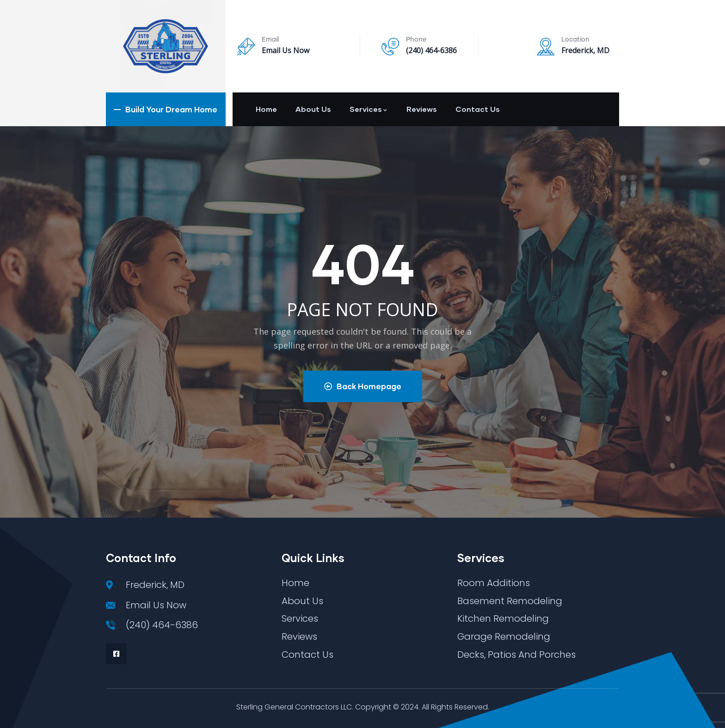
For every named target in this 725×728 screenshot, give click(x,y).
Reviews (422, 109)
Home (266, 109)
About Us (313, 109)
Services (369, 109)
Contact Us (478, 109)
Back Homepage (363, 386)
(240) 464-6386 (431, 50)
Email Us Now (286, 50)
